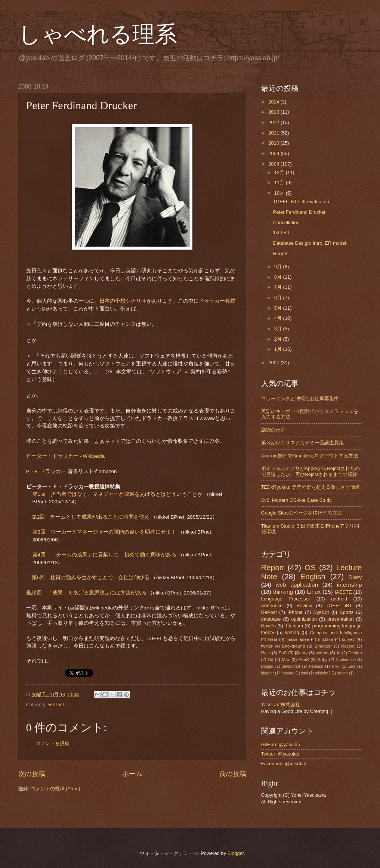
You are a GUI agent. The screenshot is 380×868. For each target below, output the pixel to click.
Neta (273, 639)
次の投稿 (32, 774)
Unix (336, 666)
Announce (272, 606)
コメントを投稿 (52, 743)
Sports (347, 612)
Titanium (294, 626)
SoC (283, 653)
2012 (274, 122)
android (339, 599)
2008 (274, 164)
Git (271, 660)
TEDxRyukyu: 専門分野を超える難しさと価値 (311, 487)
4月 (279, 318)
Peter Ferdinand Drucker (299, 212)
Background (294, 646)
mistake (325, 639)
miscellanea (298, 639)
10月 (280, 193)
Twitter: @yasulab (280, 754)
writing (292, 632)
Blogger (236, 853)
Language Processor (286, 599)
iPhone (295, 612)
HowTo (268, 626)
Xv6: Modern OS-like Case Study (296, 500)
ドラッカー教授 (217, 301)
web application (297, 585)
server (342, 673)
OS (310, 567)
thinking (283, 592)
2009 (274, 153)
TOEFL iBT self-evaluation (301, 202)
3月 (279, 329)
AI (338, 653)
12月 (280, 172)
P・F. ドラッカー (46, 471)
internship (350, 585)
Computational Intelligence (336, 633)
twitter (267, 646)
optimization (304, 619)
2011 (274, 133)
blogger (268, 673)
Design (355, 653)
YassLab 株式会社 (281, 705)
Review (304, 606)
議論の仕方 (273, 430)
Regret (280, 254)
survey (348, 639)
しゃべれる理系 (98, 34)
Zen (352, 666)
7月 (279, 287)
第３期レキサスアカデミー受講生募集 (302, 443)
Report (273, 567)
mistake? (323, 673)
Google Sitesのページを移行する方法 (302, 513)
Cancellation (286, 223)
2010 (274, 143)
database (271, 619)
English (313, 576)
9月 (279, 267)
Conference (346, 660)
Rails (266, 653)
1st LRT (282, 233)
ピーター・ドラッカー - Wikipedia (66, 456)
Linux (314, 592)
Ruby (322, 660)
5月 (279, 308)
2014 (274, 102)
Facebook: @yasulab (284, 764)
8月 (279, 277)
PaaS (304, 660)
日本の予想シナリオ (123, 301)
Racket (348, 646)
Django (267, 666)
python (322, 653)
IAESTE (343, 592)
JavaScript (291, 666)
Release (316, 666)
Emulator (323, 646)
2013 (274, 112)
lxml (305, 673)
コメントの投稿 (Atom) (55, 789)
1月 (279, 349)
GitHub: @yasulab (281, 745)
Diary (355, 577)
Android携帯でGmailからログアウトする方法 (310, 456)
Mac (286, 660)
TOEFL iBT (339, 606)
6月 (279, 298)
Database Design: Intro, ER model (310, 243)
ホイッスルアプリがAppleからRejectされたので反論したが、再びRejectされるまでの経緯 (311, 471)
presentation (341, 619)
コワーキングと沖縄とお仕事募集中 (300, 399)
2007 (274, 363)
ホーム (132, 774)
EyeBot (321, 612)
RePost (56, 705)
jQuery (301, 653)
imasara (288, 673)
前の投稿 (233, 774)
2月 (279, 339)
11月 (280, 183)
